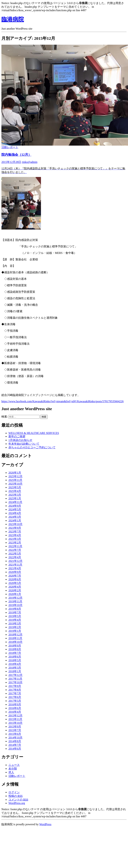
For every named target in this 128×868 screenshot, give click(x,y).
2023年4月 (15, 535)
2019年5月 (15, 616)
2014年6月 (15, 749)
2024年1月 (15, 520)
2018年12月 (15, 635)
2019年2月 (15, 627)
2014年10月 (15, 738)
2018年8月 (15, 649)
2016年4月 (15, 712)
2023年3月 (15, 539)
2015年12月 (15, 715)
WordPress (45, 824)
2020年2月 (15, 590)
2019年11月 (15, 601)
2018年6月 (15, 657)
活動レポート (10, 147)
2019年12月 (15, 598)
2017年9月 (15, 686)
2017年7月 (15, 693)
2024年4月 (15, 513)
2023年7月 (15, 532)
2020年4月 (15, 587)
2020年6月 (15, 579)
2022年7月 (15, 550)
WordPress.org (17, 803)
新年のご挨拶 (17, 436)
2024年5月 (15, 509)
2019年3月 (15, 623)
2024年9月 (15, 506)
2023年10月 (15, 524)
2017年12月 (15, 675)
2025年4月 (15, 491)
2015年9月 (15, 727)
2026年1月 (15, 473)
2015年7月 (15, 730)
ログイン (14, 792)
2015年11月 (15, 719)
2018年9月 (15, 646)
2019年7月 (15, 612)
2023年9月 (15, 528)
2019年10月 (15, 605)
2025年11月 (15, 480)
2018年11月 (15, 638)
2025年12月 (15, 476)
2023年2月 (15, 543)
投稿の (15, 796)
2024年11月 (15, 502)
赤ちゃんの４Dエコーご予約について (32, 447)
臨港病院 (13, 19)
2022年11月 (15, 546)
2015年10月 (15, 723)
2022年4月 (15, 557)
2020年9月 (15, 572)
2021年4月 (15, 568)
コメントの (18, 800)
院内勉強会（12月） (16, 155)
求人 (11, 772)
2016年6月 (15, 708)
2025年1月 (15, 498)
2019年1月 (15, 631)
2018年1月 (15, 671)
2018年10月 (15, 642)
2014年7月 (15, 745)
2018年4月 (15, 664)
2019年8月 (15, 609)
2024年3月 (15, 517)
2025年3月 (15, 495)
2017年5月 (15, 701)
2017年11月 (15, 679)
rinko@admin (30, 162)
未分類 (13, 769)
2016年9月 (15, 704)
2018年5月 (15, 660)
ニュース (14, 765)
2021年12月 (15, 561)
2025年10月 (15, 484)
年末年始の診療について (24, 444)
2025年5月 (15, 487)
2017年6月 (15, 697)
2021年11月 (15, 565)
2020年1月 (15, 594)
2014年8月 (15, 741)
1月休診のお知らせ (20, 440)
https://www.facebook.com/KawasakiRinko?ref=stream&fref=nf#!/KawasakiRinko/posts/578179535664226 (63, 401)
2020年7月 (15, 576)
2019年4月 (15, 620)
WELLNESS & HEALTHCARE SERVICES (34, 433)
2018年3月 (15, 668)
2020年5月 (15, 583)
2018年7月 (15, 653)
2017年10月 (15, 682)
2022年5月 (15, 554)
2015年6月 (15, 734)
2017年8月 (15, 690)
